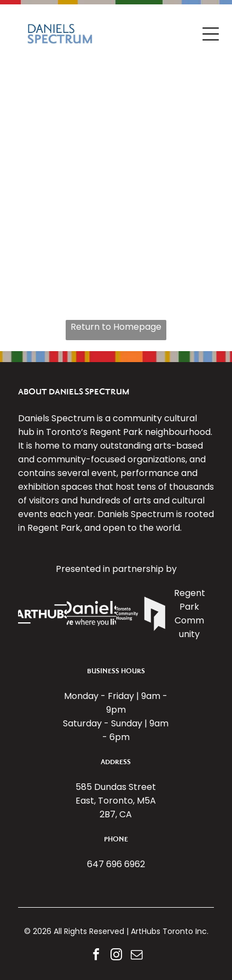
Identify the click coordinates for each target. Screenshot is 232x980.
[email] (136, 956)
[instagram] (116, 956)
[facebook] (96, 956)
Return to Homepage (116, 327)
